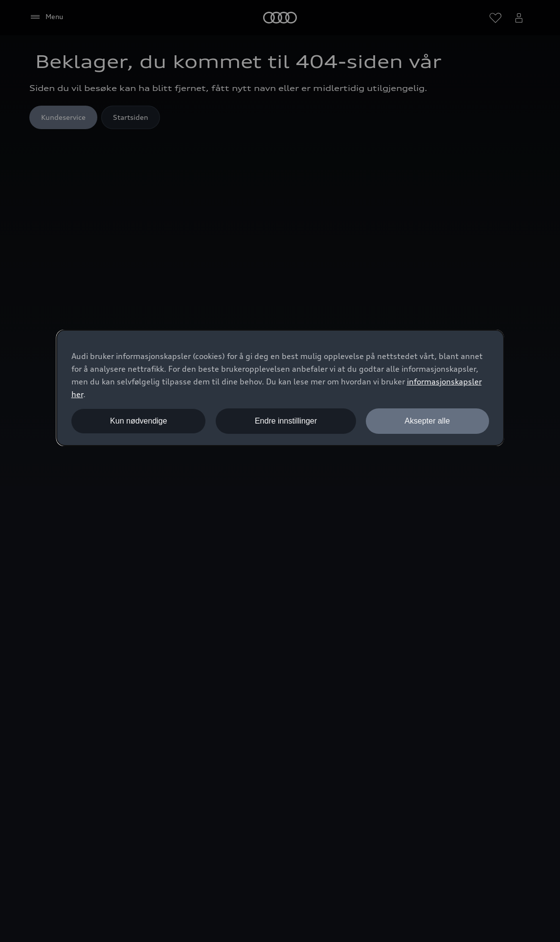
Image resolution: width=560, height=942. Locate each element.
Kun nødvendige (139, 421)
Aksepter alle (427, 421)
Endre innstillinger (286, 421)
